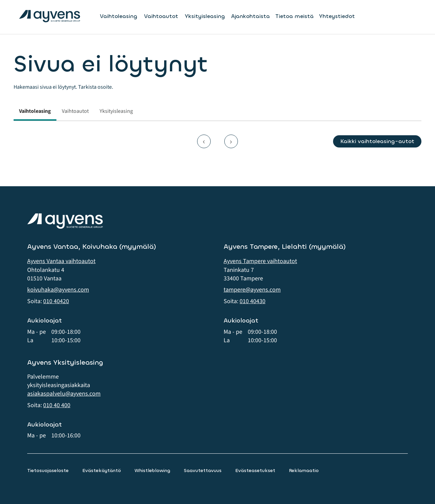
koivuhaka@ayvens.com (58, 290)
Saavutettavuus (203, 471)
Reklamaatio (304, 471)
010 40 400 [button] (57, 405)
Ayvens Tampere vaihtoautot (260, 261)
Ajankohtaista (250, 16)
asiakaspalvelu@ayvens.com (64, 394)
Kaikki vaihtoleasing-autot (377, 141)
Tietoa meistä (294, 16)
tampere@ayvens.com (252, 290)
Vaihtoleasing (119, 16)
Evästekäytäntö (102, 471)
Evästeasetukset (255, 471)
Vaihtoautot (161, 16)
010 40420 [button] (56, 301)
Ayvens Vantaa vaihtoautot (61, 261)
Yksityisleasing (205, 16)
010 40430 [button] (253, 301)
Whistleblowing (152, 471)
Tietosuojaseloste (48, 471)
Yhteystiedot (337, 16)
